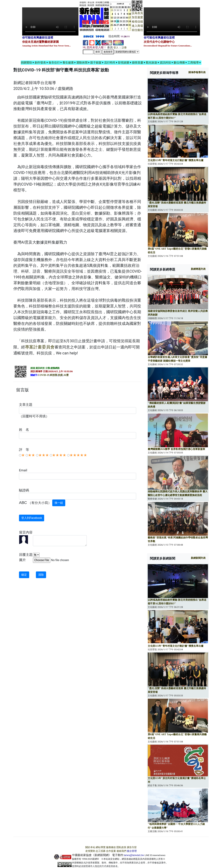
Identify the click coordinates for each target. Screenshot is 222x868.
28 (121, 25)
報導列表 (197, 72)
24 (130, 21)
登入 (116, 48)
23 (127, 21)
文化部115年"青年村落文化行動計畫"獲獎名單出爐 (176, 160)
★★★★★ (78, 455)
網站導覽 (101, 847)
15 (124, 18)
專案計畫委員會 (40, 347)
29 (115, 10)
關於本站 (90, 847)
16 (127, 18)
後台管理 (132, 851)
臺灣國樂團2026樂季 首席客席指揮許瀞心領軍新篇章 (176, 449)
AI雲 (66, 375)
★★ (31, 455)
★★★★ (59, 455)
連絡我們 (121, 851)
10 (130, 14)
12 (115, 18)
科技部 (54, 375)
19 (115, 21)
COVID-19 (44, 375)
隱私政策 (121, 847)
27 (118, 25)
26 (115, 25)
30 (118, 10)
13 (118, 18)
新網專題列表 (198, 269)
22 (124, 21)
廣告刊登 (132, 847)
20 (118, 21)
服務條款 (111, 847)
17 (130, 18)
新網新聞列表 (198, 558)
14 (121, 18)
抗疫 (60, 375)
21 (121, 21)
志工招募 (101, 851)
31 (121, 10)
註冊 (124, 48)
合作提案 (111, 851)
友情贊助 (90, 851)
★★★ (44, 455)
